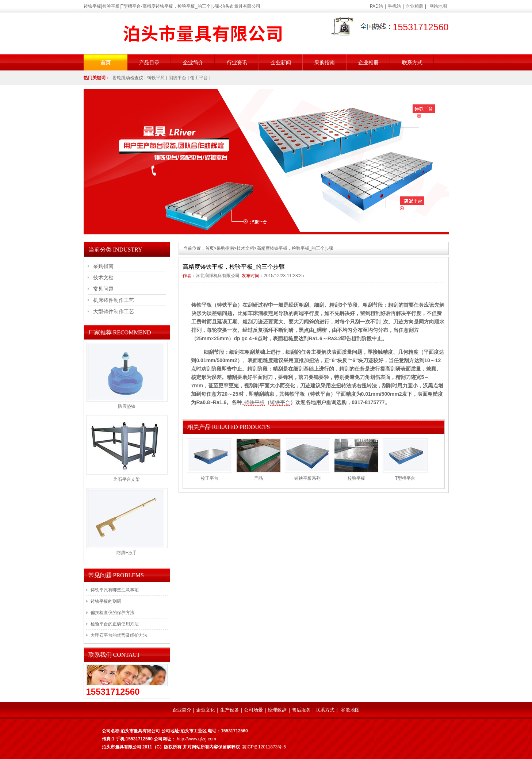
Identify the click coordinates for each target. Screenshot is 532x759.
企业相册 (414, 6)
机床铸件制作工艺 (114, 300)
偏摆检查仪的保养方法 (112, 613)
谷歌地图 (350, 710)
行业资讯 (237, 62)
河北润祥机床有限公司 (218, 276)
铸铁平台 (280, 402)
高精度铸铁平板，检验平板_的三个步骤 (295, 248)
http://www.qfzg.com (196, 739)
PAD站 (376, 6)
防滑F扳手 (127, 553)
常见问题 (103, 289)
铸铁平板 (254, 402)
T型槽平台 (405, 478)
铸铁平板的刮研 (106, 601)
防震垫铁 (127, 406)
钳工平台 (199, 78)
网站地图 (438, 6)
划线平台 (177, 78)
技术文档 (245, 248)
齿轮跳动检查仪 (128, 78)
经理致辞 (277, 710)
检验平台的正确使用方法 (115, 624)
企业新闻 (281, 62)
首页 (106, 62)
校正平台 (210, 478)
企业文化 (206, 710)
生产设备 (230, 710)
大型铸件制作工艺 (114, 311)
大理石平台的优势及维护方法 (119, 635)
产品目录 (149, 62)
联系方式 (412, 62)
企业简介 (193, 62)
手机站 (394, 6)
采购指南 (325, 62)
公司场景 (253, 710)
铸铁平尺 (156, 78)
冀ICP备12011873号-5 (264, 747)
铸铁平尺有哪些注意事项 (115, 590)
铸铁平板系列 (307, 478)
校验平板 (356, 478)
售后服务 (301, 710)
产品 (259, 478)
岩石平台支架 (127, 479)
